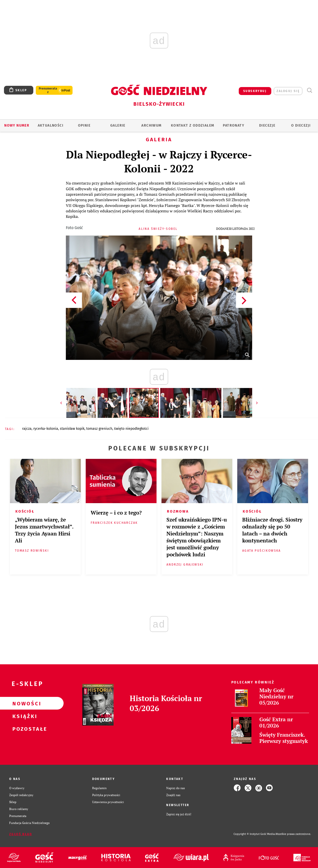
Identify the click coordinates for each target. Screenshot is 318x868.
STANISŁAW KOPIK (72, 429)
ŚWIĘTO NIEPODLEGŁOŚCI (131, 429)
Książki (24, 716)
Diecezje (267, 125)
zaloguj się (288, 91)
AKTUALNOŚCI (51, 125)
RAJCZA (27, 429)
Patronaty (234, 125)
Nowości (24, 703)
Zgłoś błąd (21, 834)
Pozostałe (24, 729)
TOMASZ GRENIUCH (99, 429)
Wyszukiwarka (309, 90)
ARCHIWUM (151, 125)
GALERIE (118, 125)
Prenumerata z (48, 90)
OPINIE (84, 125)
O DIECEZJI (301, 125)
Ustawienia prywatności (108, 802)
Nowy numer (17, 125)
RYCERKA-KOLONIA (46, 429)
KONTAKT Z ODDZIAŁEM (193, 125)
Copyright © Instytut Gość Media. (255, 834)
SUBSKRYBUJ (255, 91)
